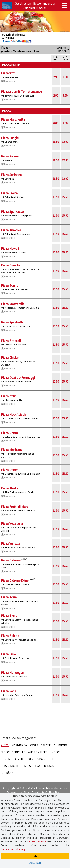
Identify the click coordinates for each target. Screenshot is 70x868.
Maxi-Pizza (19, 745)
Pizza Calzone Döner (15, 580)
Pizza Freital (10, 193)
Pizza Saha (9, 691)
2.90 (56, 77)
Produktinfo (8, 81)
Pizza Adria (9, 597)
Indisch (56, 752)
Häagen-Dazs (45, 766)
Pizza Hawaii (10, 248)
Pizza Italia (9, 396)
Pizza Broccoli (11, 341)
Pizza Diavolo (10, 265)
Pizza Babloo (10, 636)
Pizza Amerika (11, 230)
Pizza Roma (9, 433)
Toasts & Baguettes (41, 759)
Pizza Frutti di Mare (15, 507)
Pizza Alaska (10, 488)
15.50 (65, 197)
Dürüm (6, 759)
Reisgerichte (11, 766)
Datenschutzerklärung (13, 849)
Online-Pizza (54, 792)
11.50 (56, 197)
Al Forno (60, 745)
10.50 (56, 142)
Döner (18, 759)
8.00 (65, 123)
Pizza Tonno (10, 285)
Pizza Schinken (11, 175)
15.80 (65, 252)
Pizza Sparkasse (12, 212)
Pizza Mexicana (12, 450)
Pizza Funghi (10, 138)
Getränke (8, 773)
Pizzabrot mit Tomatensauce (21, 92)
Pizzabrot (8, 73)
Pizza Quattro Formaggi (18, 378)
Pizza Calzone (11, 560)
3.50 (65, 77)
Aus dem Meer (38, 752)
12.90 (65, 142)
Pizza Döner (9, 470)
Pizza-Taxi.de (32, 792)
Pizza (5, 745)
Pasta (34, 745)
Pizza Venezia (11, 544)
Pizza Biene (9, 616)
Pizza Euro (8, 654)
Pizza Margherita (13, 119)
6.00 (56, 123)
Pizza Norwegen (13, 673)
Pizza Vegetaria (12, 523)
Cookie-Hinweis (38, 841)
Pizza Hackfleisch (13, 414)
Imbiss (28, 766)
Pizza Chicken (11, 357)
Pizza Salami (10, 156)
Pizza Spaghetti (12, 322)
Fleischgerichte (13, 752)
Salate (46, 745)
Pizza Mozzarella (13, 304)
